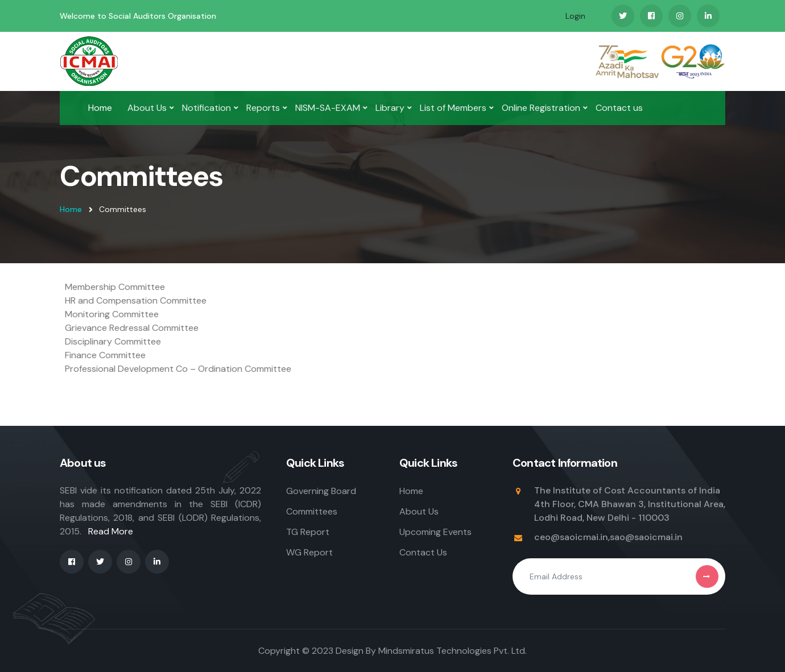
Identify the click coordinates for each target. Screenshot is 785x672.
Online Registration (541, 108)
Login (575, 16)
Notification (206, 108)
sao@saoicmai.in (646, 537)
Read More (111, 531)
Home (100, 108)
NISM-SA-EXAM (328, 108)
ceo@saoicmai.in (571, 537)
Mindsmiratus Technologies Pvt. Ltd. (453, 651)
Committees (312, 511)
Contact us (619, 108)
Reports (263, 108)
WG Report (309, 552)
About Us (147, 108)
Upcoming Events (435, 532)
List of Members (453, 108)
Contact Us (423, 552)
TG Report (308, 532)
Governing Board (321, 491)
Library (390, 108)
